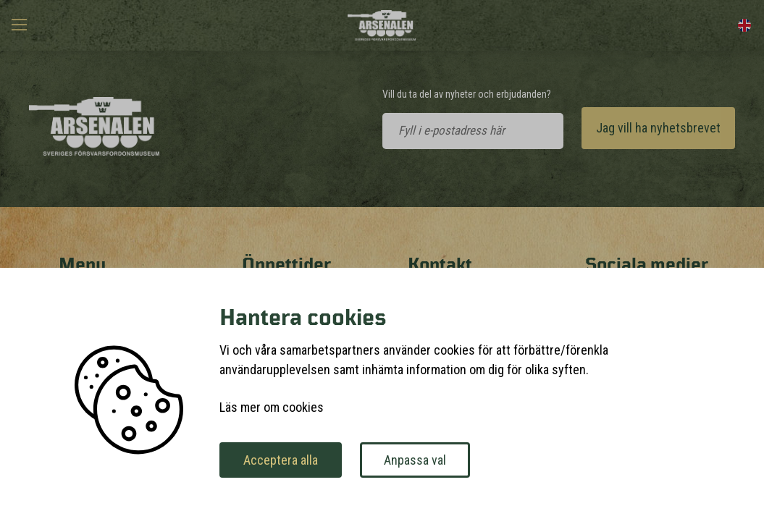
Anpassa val (415, 460)
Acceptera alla (281, 460)
